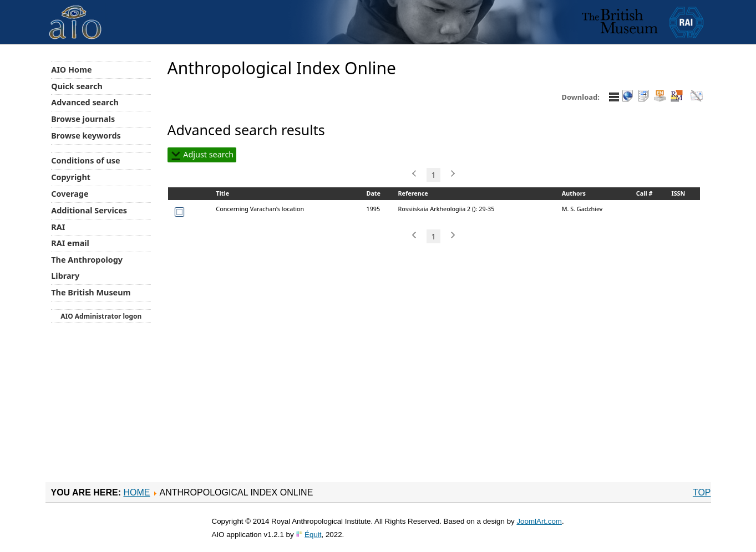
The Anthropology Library (87, 268)
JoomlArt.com (539, 521)
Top (702, 492)
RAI (58, 227)
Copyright (71, 177)
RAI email (70, 243)
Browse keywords (86, 136)
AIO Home (71, 70)
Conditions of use (85, 160)
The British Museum (91, 292)
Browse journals (83, 119)
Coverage (70, 194)
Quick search (77, 86)
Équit (313, 535)
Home (136, 492)
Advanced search (85, 102)
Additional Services (89, 210)
